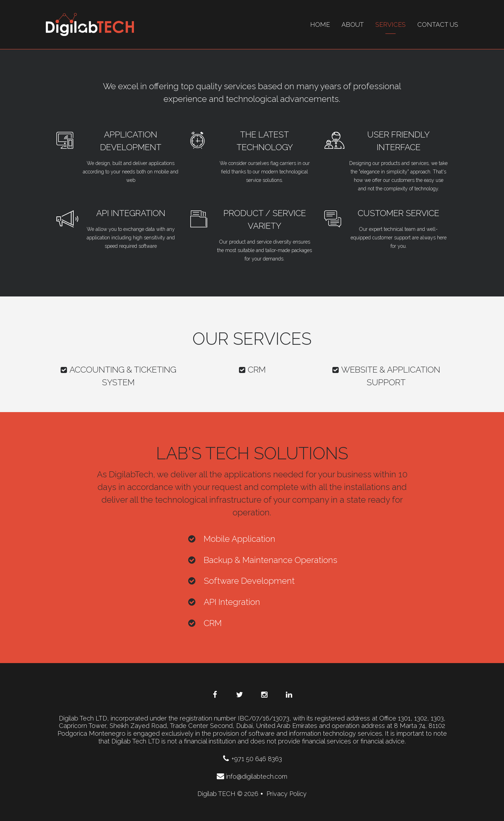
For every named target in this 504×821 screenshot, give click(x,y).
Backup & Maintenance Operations (271, 560)
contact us (438, 24)
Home (320, 24)
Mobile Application (239, 539)
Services (391, 24)
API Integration (131, 213)
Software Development (249, 581)
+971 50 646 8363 (252, 759)
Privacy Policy (287, 794)
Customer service (398, 213)
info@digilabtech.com (252, 776)
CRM (252, 370)
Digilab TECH (216, 794)
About (353, 24)
